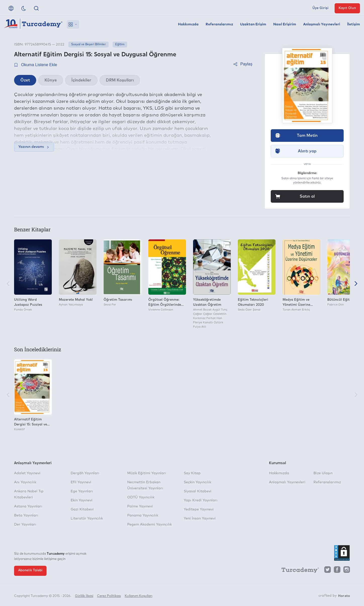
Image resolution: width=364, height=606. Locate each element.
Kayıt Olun (347, 8)
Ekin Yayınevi (82, 500)
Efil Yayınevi (81, 482)
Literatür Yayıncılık (87, 518)
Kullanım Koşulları (139, 595)
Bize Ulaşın (323, 473)
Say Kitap (192, 473)
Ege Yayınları (82, 491)
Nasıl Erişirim (285, 24)
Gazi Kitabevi (82, 509)
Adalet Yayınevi (27, 473)
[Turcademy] (298, 571)
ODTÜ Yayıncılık (141, 497)
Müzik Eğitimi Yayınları (147, 473)
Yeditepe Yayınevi (199, 509)
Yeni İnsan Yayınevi (200, 518)
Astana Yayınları (28, 506)
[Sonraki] (356, 284)
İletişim (354, 24)
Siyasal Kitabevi (198, 491)
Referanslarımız (219, 24)
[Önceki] (8, 284)
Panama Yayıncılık (143, 515)
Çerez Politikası (109, 595)
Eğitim (120, 45)
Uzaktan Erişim (253, 24)
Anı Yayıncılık (25, 482)
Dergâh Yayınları (85, 473)
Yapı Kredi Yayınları (201, 500)
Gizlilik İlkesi (84, 595)
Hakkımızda (188, 24)
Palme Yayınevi (140, 506)
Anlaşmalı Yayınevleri (322, 24)
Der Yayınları (25, 525)
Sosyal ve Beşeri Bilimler (88, 45)
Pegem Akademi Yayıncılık (149, 525)
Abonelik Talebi (30, 570)
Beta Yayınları (26, 515)
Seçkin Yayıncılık (197, 482)
